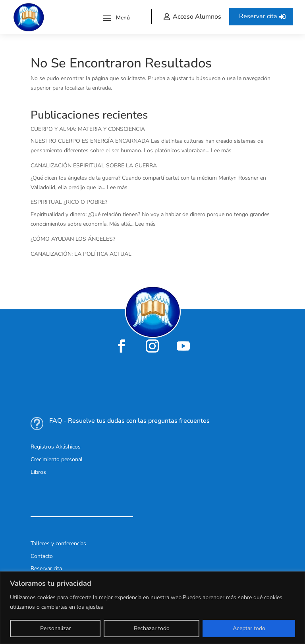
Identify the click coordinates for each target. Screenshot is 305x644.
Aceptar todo (249, 628)
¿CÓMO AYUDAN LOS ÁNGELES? (73, 239)
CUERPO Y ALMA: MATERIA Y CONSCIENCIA (88, 129)
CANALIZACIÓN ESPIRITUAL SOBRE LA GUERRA (94, 166)
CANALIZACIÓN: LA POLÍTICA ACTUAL (81, 254)
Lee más (221, 150)
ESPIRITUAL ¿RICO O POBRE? (69, 202)
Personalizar (55, 628)
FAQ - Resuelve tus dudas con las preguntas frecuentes (129, 421)
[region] (152, 608)
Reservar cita (258, 16)
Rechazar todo (152, 628)
